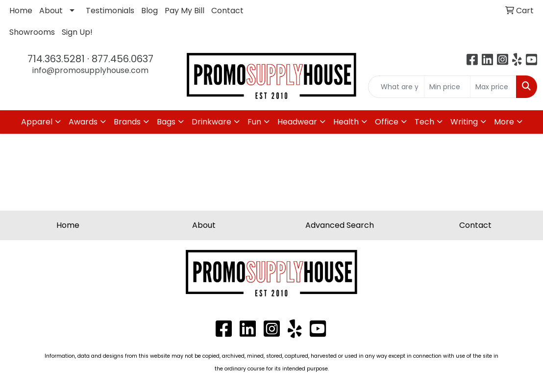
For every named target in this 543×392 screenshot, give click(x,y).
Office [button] (387, 122)
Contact (227, 11)
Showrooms (32, 32)
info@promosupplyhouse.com (90, 70)
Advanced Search (340, 225)
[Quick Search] (396, 87)
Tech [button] (424, 122)
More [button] (504, 122)
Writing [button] (464, 122)
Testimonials (110, 11)
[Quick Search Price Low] (447, 87)
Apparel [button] (37, 122)
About (51, 11)
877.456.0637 (123, 59)
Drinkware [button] (211, 122)
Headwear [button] (297, 122)
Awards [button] (83, 122)
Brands (127, 122)
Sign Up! (77, 32)
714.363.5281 (56, 59)
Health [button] (346, 122)
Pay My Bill (185, 11)
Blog (149, 11)
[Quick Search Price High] (493, 87)
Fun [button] (254, 122)
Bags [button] (166, 122)
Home (21, 11)
